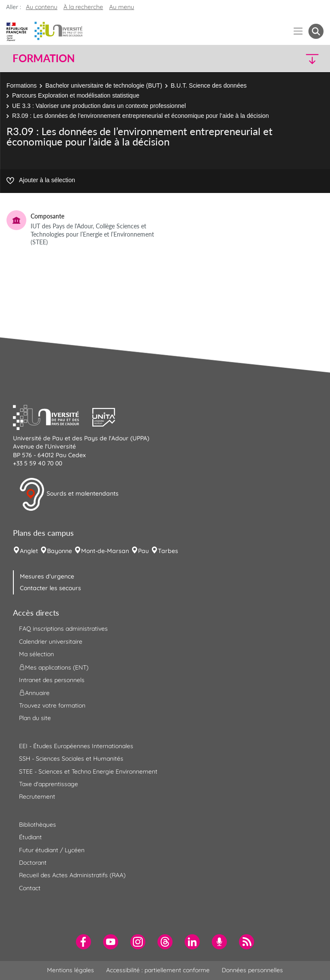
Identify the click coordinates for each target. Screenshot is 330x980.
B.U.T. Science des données (209, 85)
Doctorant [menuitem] (33, 863)
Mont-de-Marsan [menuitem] (105, 551)
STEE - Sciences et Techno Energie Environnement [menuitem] (88, 771)
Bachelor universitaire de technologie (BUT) (104, 85)
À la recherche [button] (83, 7)
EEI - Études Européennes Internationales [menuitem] (76, 746)
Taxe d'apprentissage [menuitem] (49, 784)
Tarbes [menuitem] (168, 551)
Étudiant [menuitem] (30, 837)
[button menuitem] (316, 31)
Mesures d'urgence (47, 576)
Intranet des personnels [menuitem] (52, 680)
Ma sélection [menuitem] (36, 654)
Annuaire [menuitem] (34, 693)
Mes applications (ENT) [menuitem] (54, 667)
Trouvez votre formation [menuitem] (52, 705)
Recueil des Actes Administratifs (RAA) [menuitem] (72, 875)
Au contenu (42, 7)
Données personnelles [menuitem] (252, 970)
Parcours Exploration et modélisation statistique (76, 95)
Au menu (122, 7)
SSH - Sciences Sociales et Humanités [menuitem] (71, 759)
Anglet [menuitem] (29, 551)
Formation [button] (44, 58)
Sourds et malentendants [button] (69, 494)
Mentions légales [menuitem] (71, 970)
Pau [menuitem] (143, 551)
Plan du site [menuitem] (35, 718)
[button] (286, 58)
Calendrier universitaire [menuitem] (51, 642)
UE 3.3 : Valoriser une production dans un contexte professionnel (99, 106)
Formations (22, 85)
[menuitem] (83, 942)
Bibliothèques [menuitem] (38, 825)
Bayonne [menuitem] (60, 551)
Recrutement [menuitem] (37, 797)
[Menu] (298, 31)
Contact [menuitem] (30, 888)
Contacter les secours (50, 588)
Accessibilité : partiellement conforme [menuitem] (158, 970)
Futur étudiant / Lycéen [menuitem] (52, 850)
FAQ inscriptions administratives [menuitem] (63, 629)
